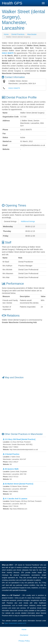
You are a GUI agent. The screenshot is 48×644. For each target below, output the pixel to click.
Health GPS (12, 3)
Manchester (32, 34)
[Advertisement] (24, 177)
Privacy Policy (24, 641)
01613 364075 (14, 88)
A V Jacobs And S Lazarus (15, 499)
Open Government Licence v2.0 (15, 623)
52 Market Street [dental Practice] (18, 484)
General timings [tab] (10, 221)
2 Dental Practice (11, 454)
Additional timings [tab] (28, 221)
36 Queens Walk (11, 469)
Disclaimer (24, 635)
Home (6, 34)
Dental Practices (18, 34)
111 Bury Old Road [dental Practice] (19, 439)
